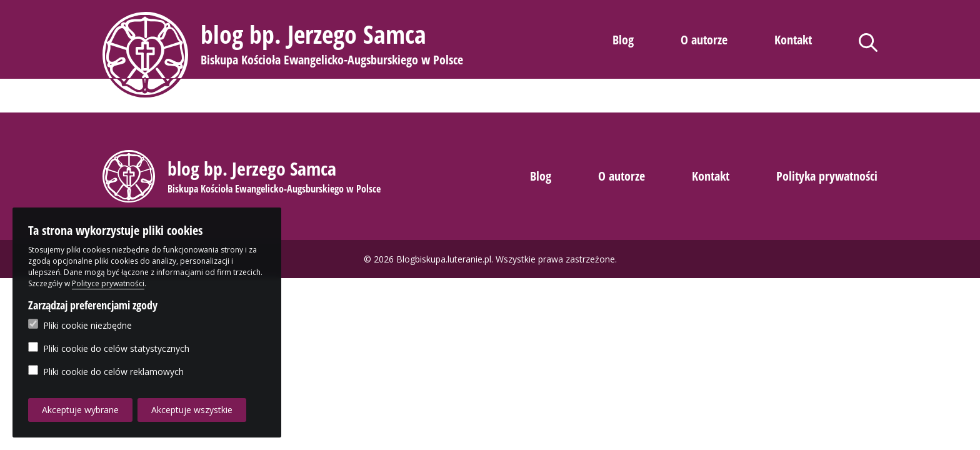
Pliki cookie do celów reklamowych (106, 371)
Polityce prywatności (108, 283)
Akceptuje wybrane (80, 410)
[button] (285, 55)
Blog (623, 40)
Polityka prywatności (827, 176)
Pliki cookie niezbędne (80, 325)
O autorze (704, 40)
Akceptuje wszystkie (192, 410)
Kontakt (793, 40)
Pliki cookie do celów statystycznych (109, 348)
